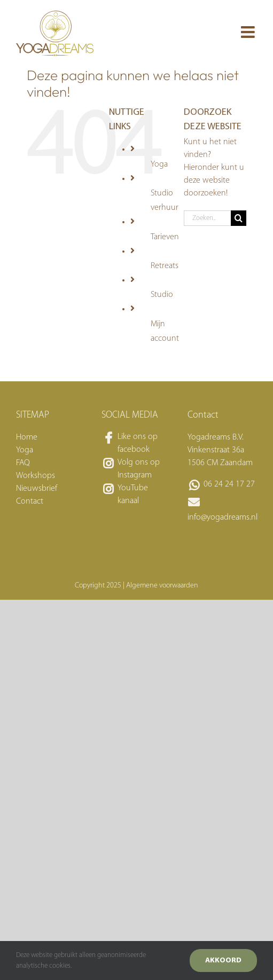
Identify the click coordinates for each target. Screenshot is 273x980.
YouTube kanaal (133, 495)
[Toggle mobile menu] (249, 32)
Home (27, 437)
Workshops (36, 476)
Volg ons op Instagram (139, 469)
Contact (30, 501)
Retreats (165, 266)
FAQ (23, 463)
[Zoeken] (239, 218)
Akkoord (223, 961)
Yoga (159, 164)
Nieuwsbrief (37, 489)
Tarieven (165, 237)
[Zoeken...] (207, 218)
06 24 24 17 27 (229, 484)
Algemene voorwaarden (162, 586)
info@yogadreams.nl (222, 518)
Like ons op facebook (138, 443)
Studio (162, 295)
